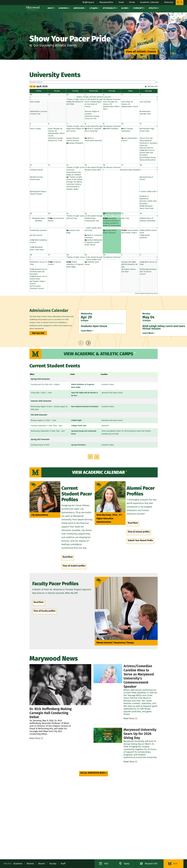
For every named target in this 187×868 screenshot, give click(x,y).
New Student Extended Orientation (85, 407)
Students (18, 864)
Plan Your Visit (38, 333)
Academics (63, 8)
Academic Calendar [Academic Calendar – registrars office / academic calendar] (150, 2)
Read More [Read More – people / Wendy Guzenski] (39, 602)
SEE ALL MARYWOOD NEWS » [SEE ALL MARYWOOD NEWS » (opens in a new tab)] (94, 773)
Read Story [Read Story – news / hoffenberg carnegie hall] (35, 738)
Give (175, 864)
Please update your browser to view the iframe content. (94, 82)
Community (138, 8)
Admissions (79, 8)
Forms (132, 2)
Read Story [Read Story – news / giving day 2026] (129, 762)
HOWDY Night (76, 420)
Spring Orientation (78, 445)
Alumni (125, 8)
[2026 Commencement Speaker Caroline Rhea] (108, 674)
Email (121, 2)
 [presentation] (81, 343)
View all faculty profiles (44, 611)
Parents (30, 864)
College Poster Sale (79, 426)
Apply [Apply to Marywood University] (127, 864)
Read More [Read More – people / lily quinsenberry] (68, 557)
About (50, 8)
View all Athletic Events (141, 52)
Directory (169, 2)
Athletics (153, 8)
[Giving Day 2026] (108, 735)
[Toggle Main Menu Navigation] (180, 3)
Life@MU (93, 8)
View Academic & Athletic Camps (99, 354)
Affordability (109, 8)
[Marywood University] (33, 8)
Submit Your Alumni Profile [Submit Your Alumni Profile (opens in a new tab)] (140, 540)
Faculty (53, 864)
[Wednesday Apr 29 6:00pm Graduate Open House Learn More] (102, 322)
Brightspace (88, 2)
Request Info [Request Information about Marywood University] (151, 864)
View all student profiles (74, 566)
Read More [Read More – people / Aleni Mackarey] (133, 523)
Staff (63, 864)
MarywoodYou (106, 2)
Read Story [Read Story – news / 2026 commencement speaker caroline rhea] (129, 718)
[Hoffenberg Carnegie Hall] (60, 685)
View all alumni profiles (139, 532)
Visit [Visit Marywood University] (106, 864)
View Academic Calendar (99, 472)
